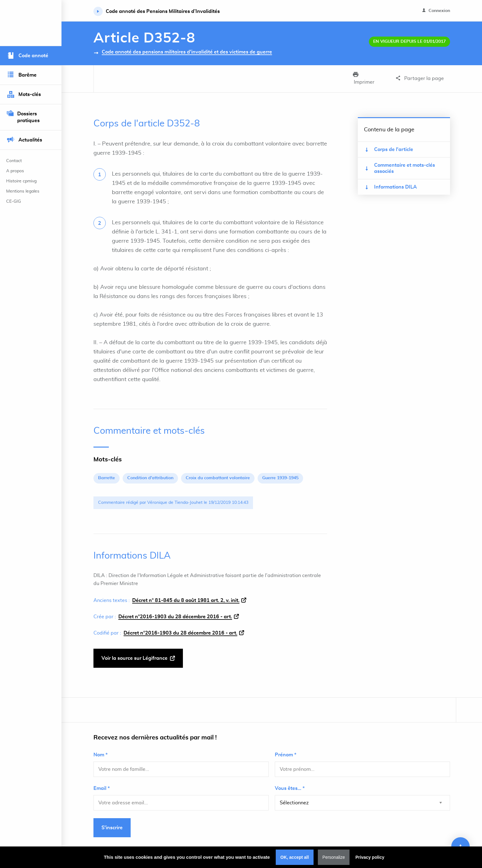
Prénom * (286, 747)
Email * (102, 781)
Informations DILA (391, 180)
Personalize (334, 857)
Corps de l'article (389, 142)
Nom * (101, 747)
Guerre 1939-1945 (280, 471)
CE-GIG (14, 201)
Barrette (107, 471)
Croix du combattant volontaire (218, 471)
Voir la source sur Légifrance (138, 651)
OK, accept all (295, 857)
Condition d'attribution (150, 471)
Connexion (436, 11)
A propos (15, 171)
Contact (14, 161)
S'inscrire (112, 820)
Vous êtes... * (290, 781)
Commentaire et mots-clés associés (400, 161)
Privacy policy (370, 857)
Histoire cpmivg (21, 181)
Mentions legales (23, 191)
